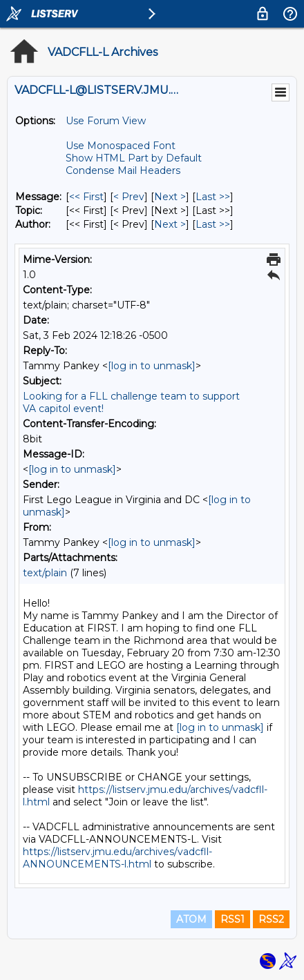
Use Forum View (106, 121)
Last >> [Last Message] (213, 197)
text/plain (45, 573)
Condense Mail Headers (123, 170)
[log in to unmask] (152, 366)
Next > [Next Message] (170, 197)
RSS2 (271, 919)
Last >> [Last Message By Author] (213, 224)
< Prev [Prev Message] (129, 197)
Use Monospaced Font (121, 146)
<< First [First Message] (86, 197)
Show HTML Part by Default (134, 158)
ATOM (191, 919)
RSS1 (232, 919)
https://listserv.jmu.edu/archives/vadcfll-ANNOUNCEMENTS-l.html (117, 858)
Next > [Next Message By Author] (170, 224)
